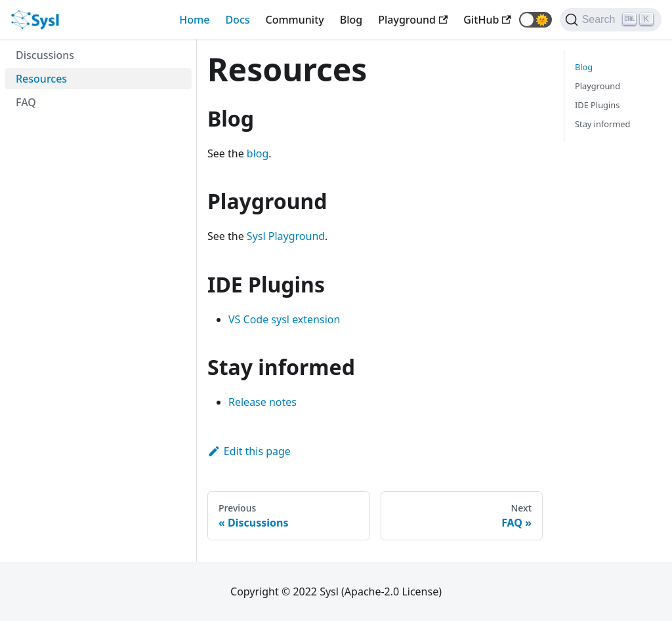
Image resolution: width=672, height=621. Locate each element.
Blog (351, 20)
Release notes (262, 402)
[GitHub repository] (487, 20)
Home (194, 20)
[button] (535, 20)
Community (295, 20)
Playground (598, 86)
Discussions (45, 55)
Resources (41, 79)
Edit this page (249, 451)
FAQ (26, 102)
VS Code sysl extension (284, 319)
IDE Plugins (597, 105)
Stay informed (602, 124)
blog (258, 153)
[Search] (611, 20)
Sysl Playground (286, 236)
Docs (237, 20)
